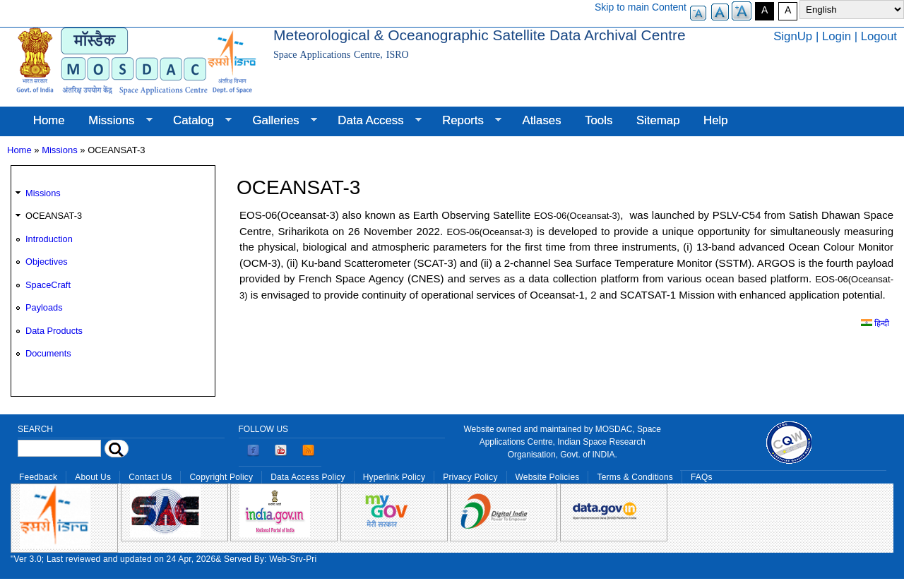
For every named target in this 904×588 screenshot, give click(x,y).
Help (716, 120)
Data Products (54, 331)
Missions (114, 121)
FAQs (702, 477)
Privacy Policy (470, 477)
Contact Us (150, 477)
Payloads (44, 307)
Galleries (279, 121)
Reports (466, 121)
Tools (599, 120)
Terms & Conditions (635, 477)
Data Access (373, 121)
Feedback (38, 477)
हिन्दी (875, 324)
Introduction (49, 239)
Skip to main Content (641, 7)
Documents (48, 353)
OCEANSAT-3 (54, 216)
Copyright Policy (221, 477)
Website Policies (548, 477)
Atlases (542, 120)
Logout (879, 36)
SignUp (793, 36)
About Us (93, 477)
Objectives (47, 262)
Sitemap (658, 120)
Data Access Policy (308, 477)
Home (49, 120)
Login (837, 36)
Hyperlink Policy (394, 477)
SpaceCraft (48, 285)
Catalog (196, 121)
